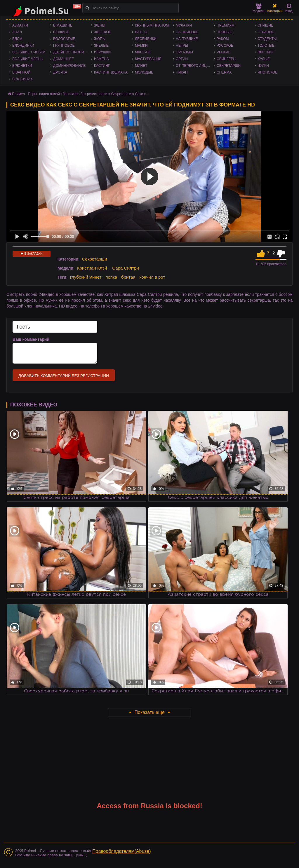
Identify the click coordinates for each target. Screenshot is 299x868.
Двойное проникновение (72, 52)
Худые (264, 59)
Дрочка (60, 72)
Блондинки (23, 46)
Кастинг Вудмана (111, 72)
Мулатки (184, 25)
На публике (187, 39)
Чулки (263, 66)
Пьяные (224, 32)
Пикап (182, 72)
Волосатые (64, 39)
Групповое (64, 46)
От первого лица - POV (195, 66)
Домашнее (64, 59)
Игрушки (102, 52)
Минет (141, 66)
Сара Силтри (126, 268)
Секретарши (229, 66)
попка (111, 277)
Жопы (100, 39)
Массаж (143, 52)
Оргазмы (184, 52)
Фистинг (266, 52)
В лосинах (23, 79)
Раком (223, 39)
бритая (128, 277)
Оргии (182, 59)
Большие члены (28, 59)
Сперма (224, 72)
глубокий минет (86, 277)
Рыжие (223, 52)
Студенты (267, 39)
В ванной (21, 72)
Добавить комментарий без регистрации (64, 376)
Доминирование (69, 66)
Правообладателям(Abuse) (122, 851)
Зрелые (101, 46)
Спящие (265, 25)
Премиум (226, 25)
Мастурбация (148, 59)
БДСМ (17, 39)
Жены (100, 25)
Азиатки (20, 25)
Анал (17, 32)
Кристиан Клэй (92, 268)
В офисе (61, 32)
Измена (101, 59)
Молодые (144, 72)
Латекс (142, 32)
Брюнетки (22, 66)
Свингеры (226, 59)
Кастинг (102, 66)
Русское (225, 46)
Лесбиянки (146, 39)
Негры (182, 46)
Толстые (266, 46)
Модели (259, 8)
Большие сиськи (29, 52)
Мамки (141, 46)
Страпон (266, 32)
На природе (187, 32)
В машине (63, 25)
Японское (267, 72)
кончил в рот (152, 277)
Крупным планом (152, 25)
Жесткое (103, 32)
